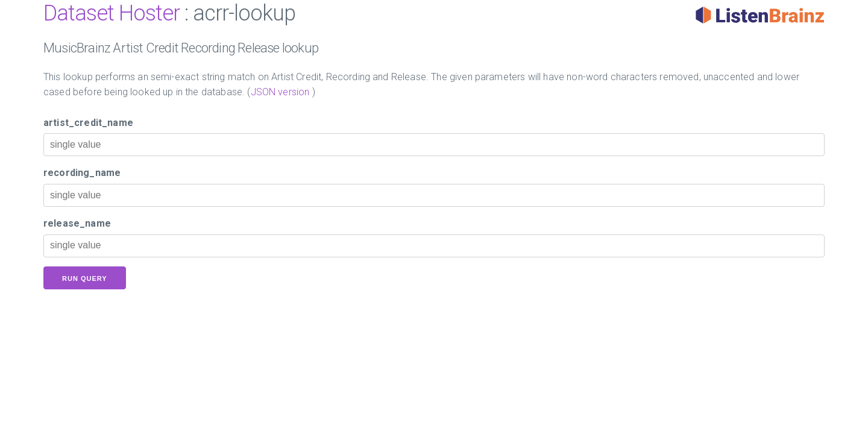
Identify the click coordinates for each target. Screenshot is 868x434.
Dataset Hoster (112, 13)
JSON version (280, 92)
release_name (77, 223)
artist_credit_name (88, 123)
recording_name (82, 173)
